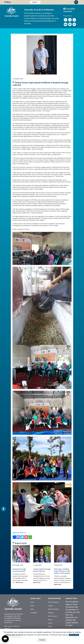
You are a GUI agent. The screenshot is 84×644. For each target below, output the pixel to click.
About (32, 606)
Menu (8, 2)
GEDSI (50, 627)
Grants (50, 620)
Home (32, 602)
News (32, 609)
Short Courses (52, 616)
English (35, 2)
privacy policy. (74, 635)
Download (34, 613)
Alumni (50, 623)
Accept (42, 640)
